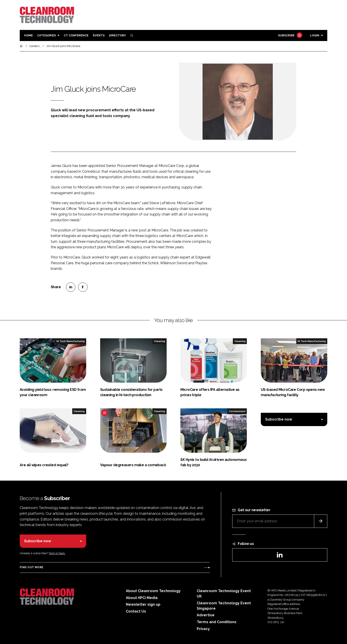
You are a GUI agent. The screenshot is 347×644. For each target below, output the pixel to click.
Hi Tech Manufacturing (71, 341)
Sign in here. (57, 553)
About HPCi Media (142, 598)
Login (315, 35)
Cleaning (160, 341)
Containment (237, 411)
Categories (47, 35)
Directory (117, 35)
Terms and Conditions (217, 622)
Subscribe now (279, 419)
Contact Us (136, 611)
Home (28, 35)
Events (99, 35)
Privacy (203, 629)
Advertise (206, 615)
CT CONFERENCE (76, 35)
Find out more (31, 567)
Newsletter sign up (143, 604)
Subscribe (290, 36)
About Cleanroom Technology (153, 591)
